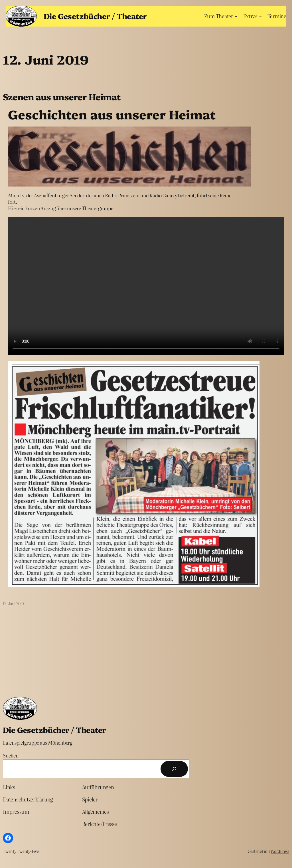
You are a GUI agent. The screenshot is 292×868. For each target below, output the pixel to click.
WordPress (280, 851)
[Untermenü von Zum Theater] (236, 16)
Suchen (11, 755)
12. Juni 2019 (13, 604)
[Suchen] (174, 769)
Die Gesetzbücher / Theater (95, 16)
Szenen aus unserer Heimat (62, 97)
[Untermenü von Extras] (260, 16)
